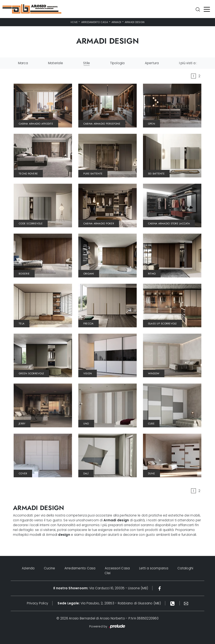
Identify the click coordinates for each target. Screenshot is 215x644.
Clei (108, 573)
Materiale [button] (56, 63)
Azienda (28, 568)
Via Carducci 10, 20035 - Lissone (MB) (101, 588)
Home (74, 22)
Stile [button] (87, 63)
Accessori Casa (117, 568)
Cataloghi (185, 568)
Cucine (50, 568)
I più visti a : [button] (188, 63)
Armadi (116, 22)
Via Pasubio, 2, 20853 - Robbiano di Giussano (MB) (109, 603)
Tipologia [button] (117, 63)
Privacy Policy (38, 603)
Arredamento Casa (95, 22)
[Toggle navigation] (207, 9)
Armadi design (135, 22)
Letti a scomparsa (154, 568)
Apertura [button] (152, 63)
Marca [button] (23, 63)
